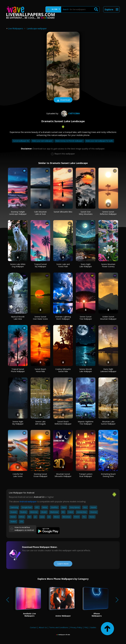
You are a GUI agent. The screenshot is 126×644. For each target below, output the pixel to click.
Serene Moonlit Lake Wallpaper (86, 370)
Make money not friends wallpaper (69, 141)
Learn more (63, 564)
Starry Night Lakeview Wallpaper (108, 370)
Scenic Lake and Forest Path (63, 265)
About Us (43, 627)
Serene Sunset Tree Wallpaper (86, 318)
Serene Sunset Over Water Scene (40, 318)
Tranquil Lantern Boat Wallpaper (86, 475)
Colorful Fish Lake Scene (18, 475)
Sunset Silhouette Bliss (63, 212)
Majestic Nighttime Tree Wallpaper (86, 423)
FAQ (86, 627)
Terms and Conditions (59, 627)
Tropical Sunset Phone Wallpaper (18, 370)
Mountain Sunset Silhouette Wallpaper (63, 475)
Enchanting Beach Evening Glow (108, 475)
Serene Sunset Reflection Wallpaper (108, 213)
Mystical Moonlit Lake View (18, 318)
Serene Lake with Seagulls (40, 423)
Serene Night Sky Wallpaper (18, 423)
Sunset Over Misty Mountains (86, 213)
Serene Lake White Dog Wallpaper (18, 265)
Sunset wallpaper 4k (21, 141)
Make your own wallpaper (42, 141)
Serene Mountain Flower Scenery (108, 265)
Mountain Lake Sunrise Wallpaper (108, 423)
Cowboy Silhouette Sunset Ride (63, 370)
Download (63, 100)
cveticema (70, 113)
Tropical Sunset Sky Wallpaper (40, 265)
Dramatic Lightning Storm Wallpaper (63, 318)
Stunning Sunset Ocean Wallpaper (40, 475)
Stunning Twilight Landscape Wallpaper (18, 213)
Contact (33, 627)
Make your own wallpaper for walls (99, 141)
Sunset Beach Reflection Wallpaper (63, 423)
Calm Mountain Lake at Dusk (40, 213)
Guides (93, 627)
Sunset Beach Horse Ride (40, 370)
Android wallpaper (28, 502)
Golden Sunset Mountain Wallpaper (108, 318)
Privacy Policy (76, 627)
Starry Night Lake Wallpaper (86, 265)
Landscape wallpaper (37, 28)
